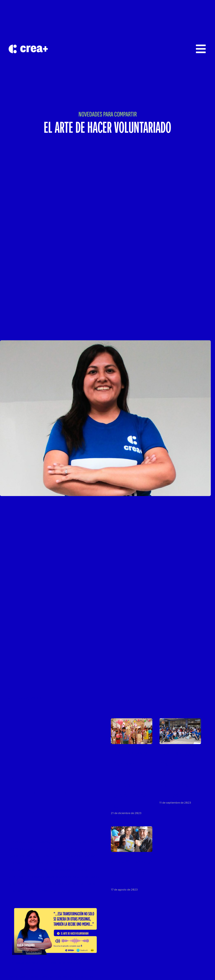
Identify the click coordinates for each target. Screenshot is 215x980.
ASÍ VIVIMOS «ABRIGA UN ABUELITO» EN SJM (131, 872)
